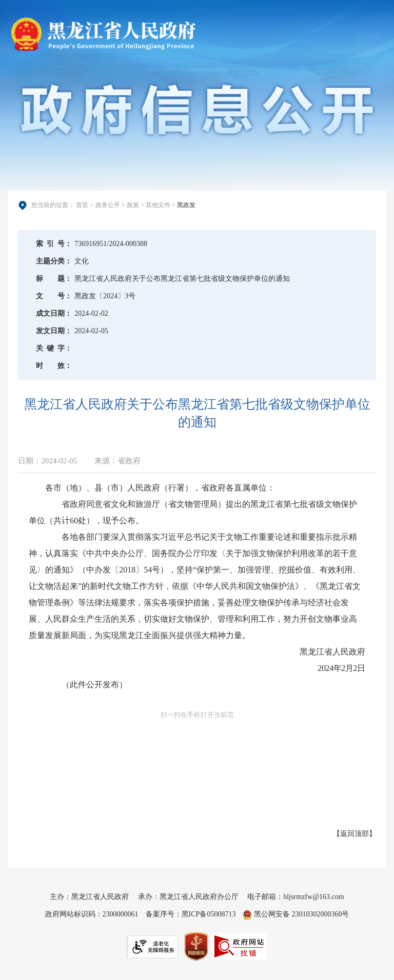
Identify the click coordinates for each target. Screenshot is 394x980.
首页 (82, 205)
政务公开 (108, 205)
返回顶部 (354, 834)
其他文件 (158, 205)
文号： (54, 296)
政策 (133, 205)
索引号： (54, 244)
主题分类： (54, 261)
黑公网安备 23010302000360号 (296, 914)
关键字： (54, 348)
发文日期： (54, 331)
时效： (54, 366)
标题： (54, 279)
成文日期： (54, 313)
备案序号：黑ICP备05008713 (191, 914)
